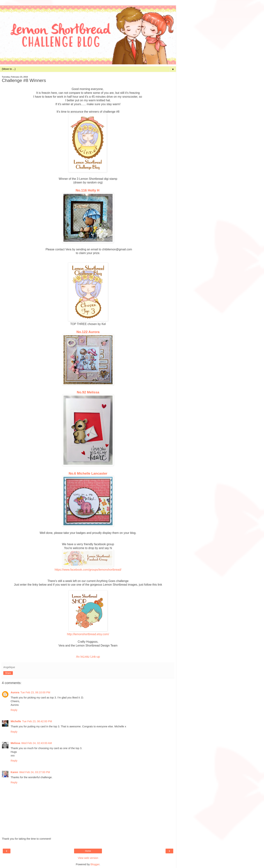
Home (88, 851)
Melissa (15, 743)
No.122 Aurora (88, 332)
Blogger (95, 864)
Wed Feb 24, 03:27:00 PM (35, 772)
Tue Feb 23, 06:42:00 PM (37, 721)
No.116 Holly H (88, 190)
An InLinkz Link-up (88, 657)
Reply (14, 710)
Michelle (16, 721)
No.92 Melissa (88, 392)
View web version (88, 858)
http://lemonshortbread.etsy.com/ (88, 634)
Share (8, 673)
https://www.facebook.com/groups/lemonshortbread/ (88, 570)
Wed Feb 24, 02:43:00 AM (37, 743)
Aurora (15, 692)
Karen (14, 772)
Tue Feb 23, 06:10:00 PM (35, 692)
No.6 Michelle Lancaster (88, 473)
